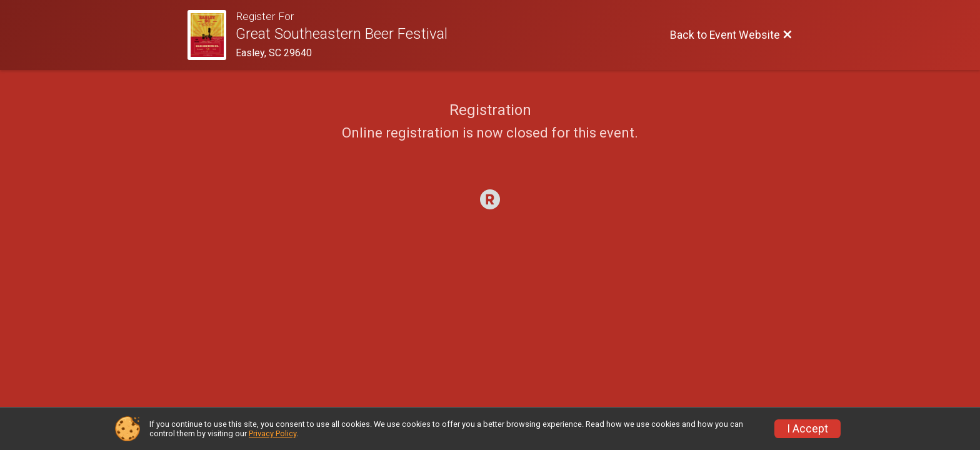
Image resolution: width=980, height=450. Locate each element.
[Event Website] (212, 35)
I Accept (807, 429)
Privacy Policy (272, 433)
